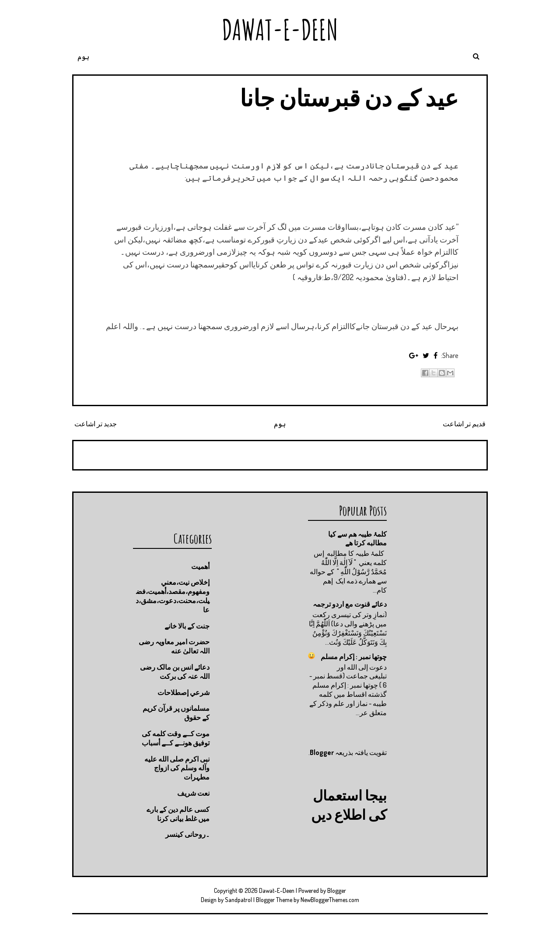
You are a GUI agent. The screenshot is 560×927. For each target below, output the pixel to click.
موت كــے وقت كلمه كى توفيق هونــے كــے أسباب (176, 738)
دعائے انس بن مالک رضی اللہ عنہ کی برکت (175, 672)
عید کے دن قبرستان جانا (349, 97)
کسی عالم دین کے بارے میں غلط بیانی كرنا (178, 814)
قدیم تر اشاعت (464, 424)
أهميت (200, 566)
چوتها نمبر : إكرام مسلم (354, 657)
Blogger (322, 752)
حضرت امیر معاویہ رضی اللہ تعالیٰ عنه (174, 646)
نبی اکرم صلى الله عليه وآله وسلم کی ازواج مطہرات (177, 768)
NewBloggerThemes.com (330, 900)
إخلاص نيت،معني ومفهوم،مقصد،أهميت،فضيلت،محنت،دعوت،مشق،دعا (173, 596)
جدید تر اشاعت (96, 424)
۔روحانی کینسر (187, 834)
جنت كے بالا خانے (187, 626)
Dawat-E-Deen (280, 30)
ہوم (83, 56)
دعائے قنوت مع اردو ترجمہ (350, 604)
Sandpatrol (238, 900)
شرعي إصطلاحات (184, 692)
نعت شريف (193, 793)
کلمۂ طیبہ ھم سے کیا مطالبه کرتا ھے (357, 539)
